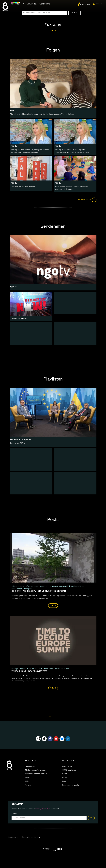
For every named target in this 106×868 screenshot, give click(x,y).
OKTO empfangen (70, 770)
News (27, 777)
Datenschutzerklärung (31, 837)
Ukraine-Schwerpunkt (21, 439)
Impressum (13, 837)
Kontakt (65, 773)
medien (36, 586)
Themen (75, 13)
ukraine (44, 586)
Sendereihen (30, 766)
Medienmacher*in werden (36, 770)
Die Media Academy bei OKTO (38, 773)
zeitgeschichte (78, 586)
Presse (65, 777)
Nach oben (53, 718)
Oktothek (16, 4)
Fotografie (29, 588)
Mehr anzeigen (87, 200)
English (39, 668)
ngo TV (14, 146)
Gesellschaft (17, 588)
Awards (28, 785)
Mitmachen (33, 4)
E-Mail (15, 814)
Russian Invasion (62, 668)
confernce (49, 668)
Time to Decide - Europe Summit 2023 (29, 671)
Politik (23, 668)
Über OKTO (67, 766)
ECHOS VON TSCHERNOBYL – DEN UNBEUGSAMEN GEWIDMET (39, 591)
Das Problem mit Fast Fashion (23, 186)
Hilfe (27, 781)
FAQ (64, 781)
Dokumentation (19, 586)
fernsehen (54, 586)
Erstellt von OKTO (18, 443)
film (28, 586)
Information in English (71, 785)
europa (15, 668)
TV (24, 4)
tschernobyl (65, 586)
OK (91, 818)
